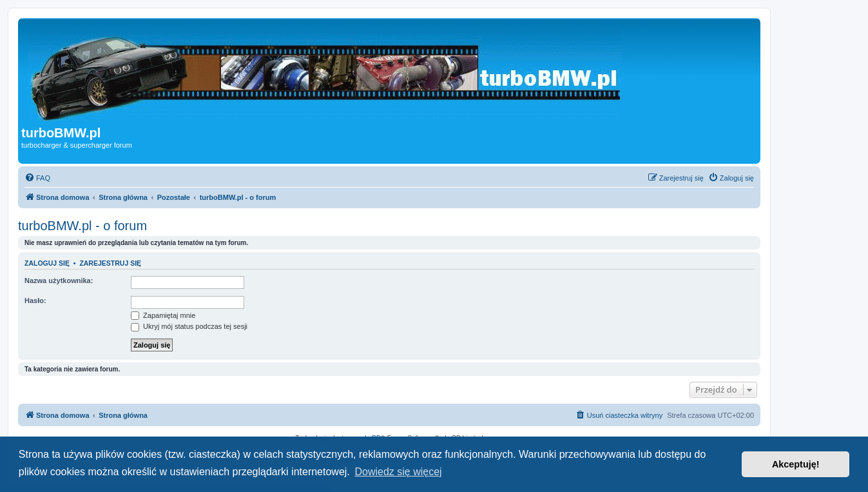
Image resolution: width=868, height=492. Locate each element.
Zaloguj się (47, 263)
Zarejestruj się (110, 263)
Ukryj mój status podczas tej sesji (189, 326)
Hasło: (35, 300)
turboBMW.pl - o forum (82, 226)
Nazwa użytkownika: (59, 280)
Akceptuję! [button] (796, 464)
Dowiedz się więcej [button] (398, 472)
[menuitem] (37, 178)
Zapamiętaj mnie (163, 315)
